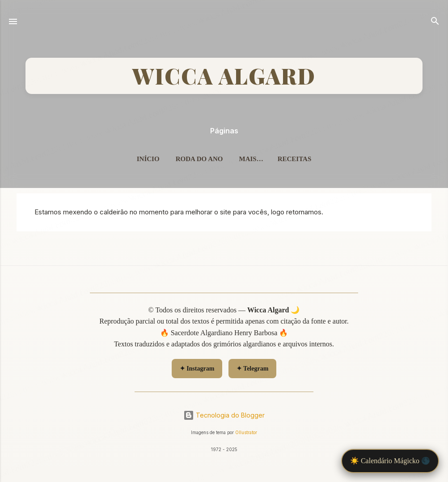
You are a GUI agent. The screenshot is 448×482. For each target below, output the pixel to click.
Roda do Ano (199, 159)
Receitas (295, 159)
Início (148, 159)
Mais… (251, 159)
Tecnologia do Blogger (224, 415)
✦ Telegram (253, 369)
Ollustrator (246, 433)
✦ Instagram (197, 369)
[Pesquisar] (435, 22)
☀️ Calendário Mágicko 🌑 (390, 461)
